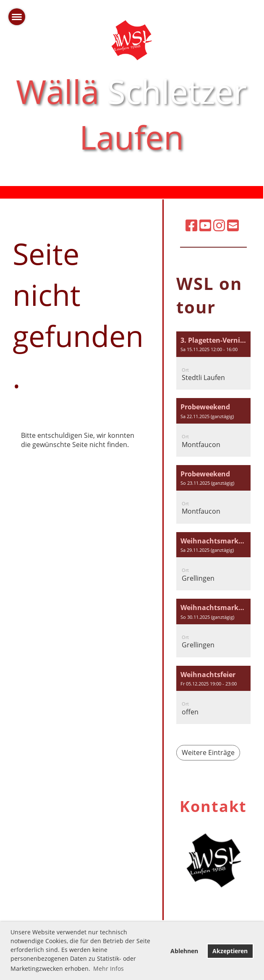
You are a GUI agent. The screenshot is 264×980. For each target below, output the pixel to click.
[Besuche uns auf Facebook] (191, 225)
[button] (213, 361)
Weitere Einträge (208, 752)
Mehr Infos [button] (108, 968)
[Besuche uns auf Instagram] (219, 225)
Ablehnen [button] (184, 951)
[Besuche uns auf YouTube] (205, 225)
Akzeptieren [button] (230, 951)
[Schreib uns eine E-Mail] (233, 225)
